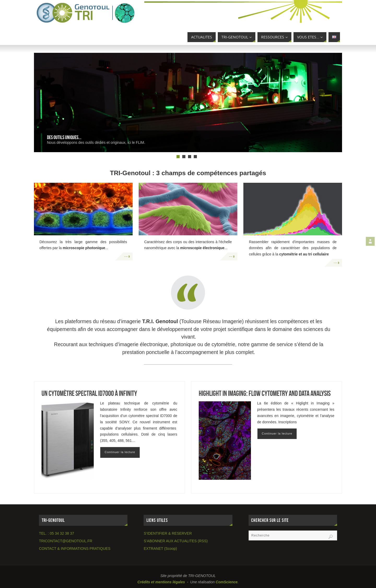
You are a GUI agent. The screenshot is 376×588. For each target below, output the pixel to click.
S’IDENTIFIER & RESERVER (168, 533)
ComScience (227, 582)
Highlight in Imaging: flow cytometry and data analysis (265, 393)
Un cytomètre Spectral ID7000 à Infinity (89, 393)
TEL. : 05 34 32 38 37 (57, 533)
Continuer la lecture (120, 452)
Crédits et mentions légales (161, 582)
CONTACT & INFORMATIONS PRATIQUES (75, 549)
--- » (127, 256)
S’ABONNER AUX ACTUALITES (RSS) (176, 541)
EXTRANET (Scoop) (160, 549)
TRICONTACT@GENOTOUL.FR (66, 541)
